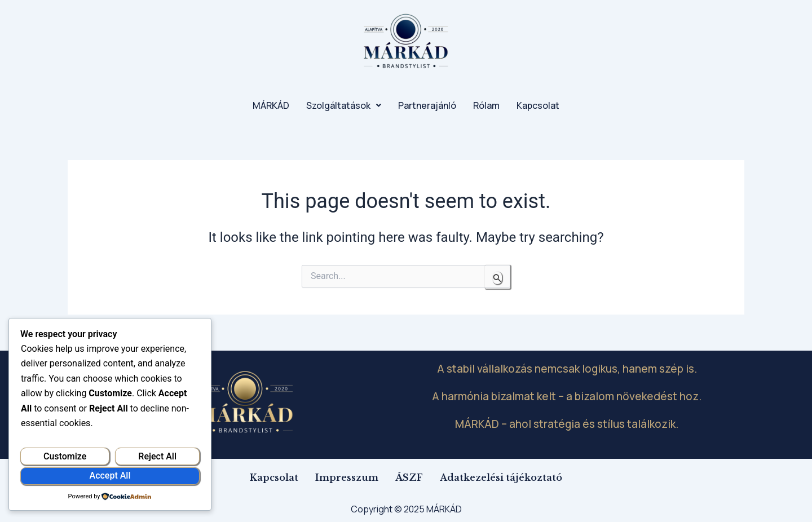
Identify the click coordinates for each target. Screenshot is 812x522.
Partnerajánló (427, 105)
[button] (344, 105)
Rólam (486, 105)
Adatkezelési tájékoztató (501, 477)
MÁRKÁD (271, 105)
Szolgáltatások (344, 105)
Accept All (110, 475)
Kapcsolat (538, 105)
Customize (65, 456)
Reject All (157, 456)
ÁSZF (409, 477)
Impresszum (347, 477)
